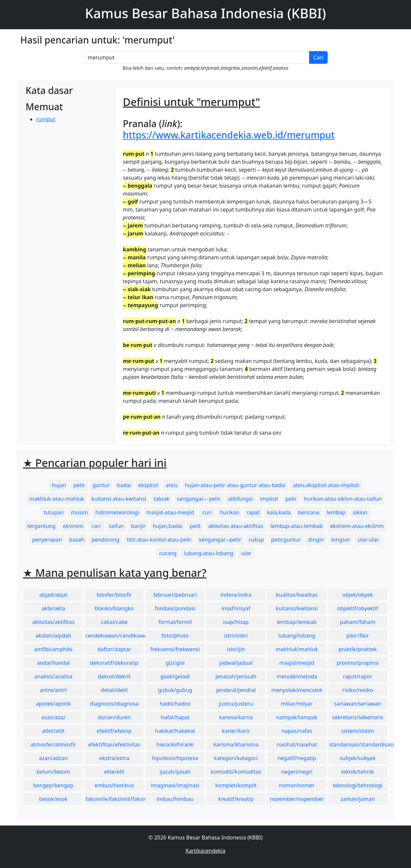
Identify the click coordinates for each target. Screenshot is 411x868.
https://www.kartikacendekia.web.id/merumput (229, 135)
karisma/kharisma (236, 744)
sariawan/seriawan (358, 704)
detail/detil (114, 690)
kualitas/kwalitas (297, 595)
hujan (59, 485)
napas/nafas (297, 731)
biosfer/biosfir (114, 595)
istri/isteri (236, 636)
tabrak (161, 499)
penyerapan (47, 540)
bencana (309, 512)
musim (79, 512)
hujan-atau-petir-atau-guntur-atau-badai (235, 485)
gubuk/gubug (175, 690)
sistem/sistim (358, 731)
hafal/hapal (175, 717)
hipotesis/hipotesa (175, 758)
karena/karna (236, 717)
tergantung (41, 526)
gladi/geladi (175, 676)
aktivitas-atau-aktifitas (236, 526)
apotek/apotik (53, 704)
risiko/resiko (358, 690)
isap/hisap (236, 622)
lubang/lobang (297, 636)
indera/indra (236, 595)
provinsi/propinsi (358, 663)
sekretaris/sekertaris (358, 717)
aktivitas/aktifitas (53, 622)
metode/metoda (297, 676)
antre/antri (53, 690)
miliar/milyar (297, 704)
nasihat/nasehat (297, 744)
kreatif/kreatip (236, 799)
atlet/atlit (53, 731)
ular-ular (368, 540)
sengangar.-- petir (199, 499)
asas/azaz (53, 717)
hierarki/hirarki (175, 744)
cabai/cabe (114, 622)
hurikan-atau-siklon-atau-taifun (343, 499)
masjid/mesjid (297, 663)
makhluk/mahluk (297, 649)
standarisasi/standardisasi (358, 744)
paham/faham (358, 622)
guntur (101, 485)
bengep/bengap (53, 785)
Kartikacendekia (205, 851)
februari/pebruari (175, 595)
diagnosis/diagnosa (114, 704)
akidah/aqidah (53, 636)
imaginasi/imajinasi (175, 785)
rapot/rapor (358, 676)
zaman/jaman (358, 799)
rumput (46, 119)
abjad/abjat (53, 595)
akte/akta (53, 608)
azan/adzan (53, 758)
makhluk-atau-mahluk (57, 499)
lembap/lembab (297, 622)
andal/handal (53, 663)
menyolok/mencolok (297, 690)
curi (207, 512)
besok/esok (53, 799)
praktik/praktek (358, 649)
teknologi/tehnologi (358, 785)
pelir (291, 499)
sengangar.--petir (220, 540)
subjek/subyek (358, 758)
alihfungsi (240, 499)
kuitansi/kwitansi (297, 608)
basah (77, 540)
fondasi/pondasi (175, 608)
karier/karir (236, 731)
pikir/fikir (358, 636)
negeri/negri (297, 772)
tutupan (53, 512)
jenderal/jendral (236, 690)
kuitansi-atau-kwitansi (119, 499)
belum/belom (53, 772)
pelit (195, 526)
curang (168, 553)
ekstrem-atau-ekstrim (357, 526)
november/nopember (297, 799)
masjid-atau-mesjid (170, 512)
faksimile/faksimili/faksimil (114, 799)
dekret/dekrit (114, 676)
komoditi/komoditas (236, 772)
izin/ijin (236, 649)
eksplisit (148, 485)
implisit (269, 499)
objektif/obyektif (358, 608)
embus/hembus (114, 785)
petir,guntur (286, 540)
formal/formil (175, 622)
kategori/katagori (236, 758)
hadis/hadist (175, 704)
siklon (360, 512)
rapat (253, 512)
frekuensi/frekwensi (175, 649)
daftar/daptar (114, 649)
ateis (172, 485)
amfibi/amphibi (53, 649)
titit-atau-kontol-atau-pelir (159, 540)
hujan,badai (167, 526)
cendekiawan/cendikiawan (114, 636)
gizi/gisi (175, 663)
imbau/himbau (175, 799)
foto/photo (175, 636)
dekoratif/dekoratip (114, 663)
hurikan (229, 512)
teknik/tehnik (358, 772)
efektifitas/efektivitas (114, 744)
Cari (318, 57)
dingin (316, 540)
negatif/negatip (297, 758)
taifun (117, 526)
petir (79, 485)
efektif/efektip (114, 731)
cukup (256, 540)
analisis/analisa (53, 676)
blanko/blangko (114, 608)
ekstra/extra (114, 758)
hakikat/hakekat (175, 731)
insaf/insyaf (236, 608)
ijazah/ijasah (175, 772)
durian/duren (114, 717)
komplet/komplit (236, 785)
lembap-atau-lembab (297, 526)
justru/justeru (236, 704)
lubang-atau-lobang (209, 553)
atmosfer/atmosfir (53, 744)
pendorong (106, 540)
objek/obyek (358, 595)
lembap (336, 512)
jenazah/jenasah (236, 676)
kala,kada (279, 512)
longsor (341, 540)
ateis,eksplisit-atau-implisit (326, 485)
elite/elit (114, 772)
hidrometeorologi (117, 512)
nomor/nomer (297, 785)
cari (96, 526)
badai (124, 485)
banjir (138, 526)
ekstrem (73, 526)
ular (246, 553)
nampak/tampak (297, 717)
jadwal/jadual (236, 663)
